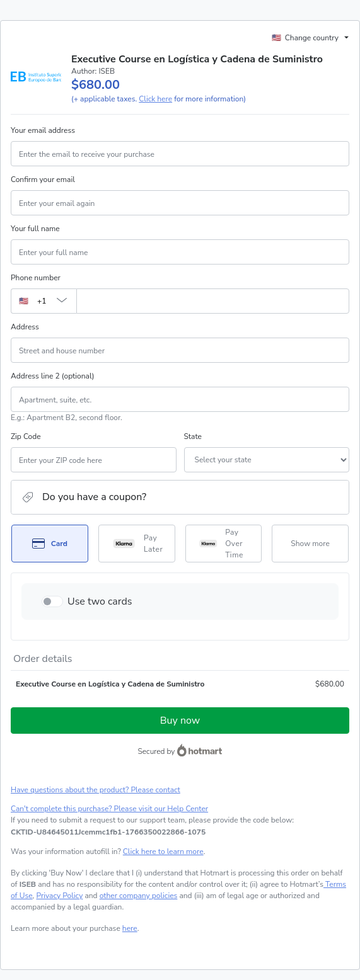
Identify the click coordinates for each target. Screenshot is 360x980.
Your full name (35, 229)
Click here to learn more (163, 852)
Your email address (43, 130)
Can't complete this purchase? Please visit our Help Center (109, 809)
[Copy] (108, 832)
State (193, 436)
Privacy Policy (59, 896)
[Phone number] (213, 301)
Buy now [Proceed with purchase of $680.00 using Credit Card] (180, 721)
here (130, 928)
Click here (155, 99)
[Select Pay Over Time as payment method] (224, 544)
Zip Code (26, 436)
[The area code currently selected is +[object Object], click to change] (44, 301)
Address (25, 327)
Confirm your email (43, 179)
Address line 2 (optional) (53, 376)
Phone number (36, 278)
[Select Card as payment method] (50, 544)
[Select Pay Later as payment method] (137, 544)
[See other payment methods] (310, 544)
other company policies (139, 896)
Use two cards (100, 601)
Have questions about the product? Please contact (96, 790)
